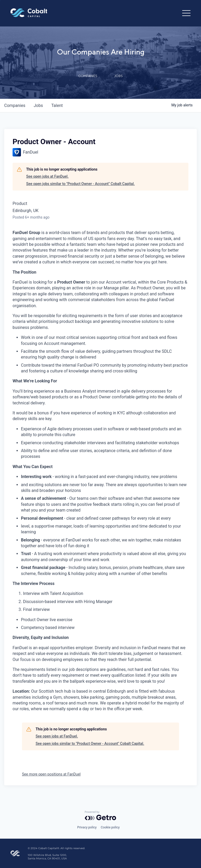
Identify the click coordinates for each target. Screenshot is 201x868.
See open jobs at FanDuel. (47, 176)
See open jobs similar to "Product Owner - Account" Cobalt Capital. (80, 184)
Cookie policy (110, 827)
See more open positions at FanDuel (51, 774)
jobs (38, 105)
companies (15, 105)
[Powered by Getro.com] (100, 816)
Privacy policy (87, 827)
